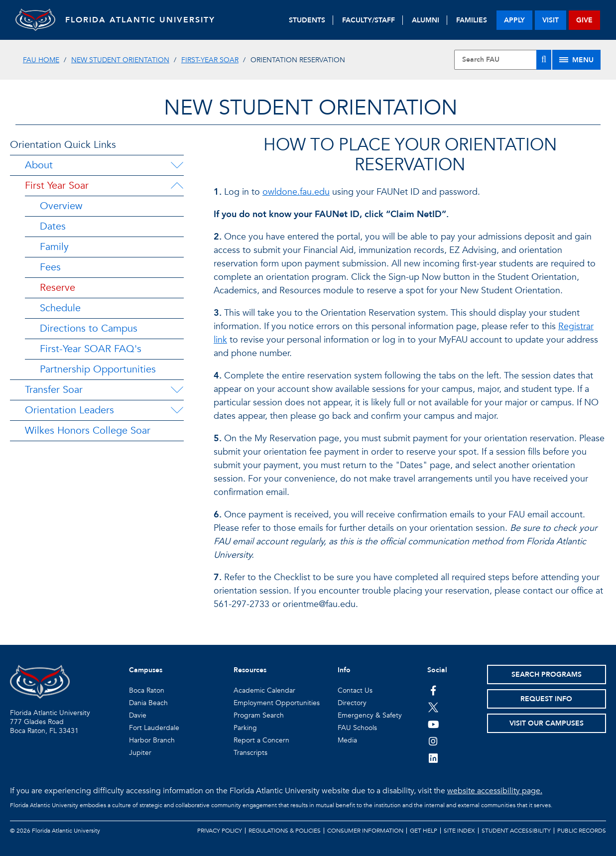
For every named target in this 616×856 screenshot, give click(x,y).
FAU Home (41, 60)
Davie (138, 715)
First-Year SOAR (210, 60)
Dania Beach (148, 703)
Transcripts (250, 753)
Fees (50, 267)
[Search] (544, 60)
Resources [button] (250, 670)
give (584, 20)
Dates (53, 226)
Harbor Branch (152, 740)
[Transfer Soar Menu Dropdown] (177, 390)
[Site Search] (503, 60)
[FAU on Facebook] (433, 690)
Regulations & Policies (285, 831)
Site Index (459, 831)
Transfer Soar (54, 390)
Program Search (259, 715)
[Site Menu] (576, 60)
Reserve (58, 288)
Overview (61, 206)
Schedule (60, 308)
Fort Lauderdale (154, 728)
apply (514, 20)
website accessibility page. (495, 791)
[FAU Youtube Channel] (433, 724)
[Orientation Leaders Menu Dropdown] (177, 410)
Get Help (424, 831)
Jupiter (140, 753)
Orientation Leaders (69, 410)
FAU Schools (357, 728)
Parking (245, 728)
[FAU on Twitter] (433, 707)
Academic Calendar (264, 690)
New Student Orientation (120, 60)
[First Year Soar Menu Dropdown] (177, 186)
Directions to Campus (89, 328)
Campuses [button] (146, 670)
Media (347, 740)
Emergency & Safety (370, 715)
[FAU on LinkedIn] (433, 758)
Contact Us (355, 690)
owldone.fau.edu (296, 192)
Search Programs (547, 674)
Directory (352, 703)
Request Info (546, 699)
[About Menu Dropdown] (177, 165)
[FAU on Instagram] (433, 741)
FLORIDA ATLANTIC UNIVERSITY (140, 20)
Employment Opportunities (277, 703)
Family (54, 247)
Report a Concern (261, 740)
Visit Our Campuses (547, 723)
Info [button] (344, 670)
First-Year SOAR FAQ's (91, 349)
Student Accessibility (516, 831)
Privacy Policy (220, 831)
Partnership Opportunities (98, 369)
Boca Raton (147, 690)
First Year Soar (57, 185)
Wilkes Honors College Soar (88, 430)
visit (551, 20)
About (39, 165)
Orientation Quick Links (63, 145)
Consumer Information (365, 831)
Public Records (582, 831)
